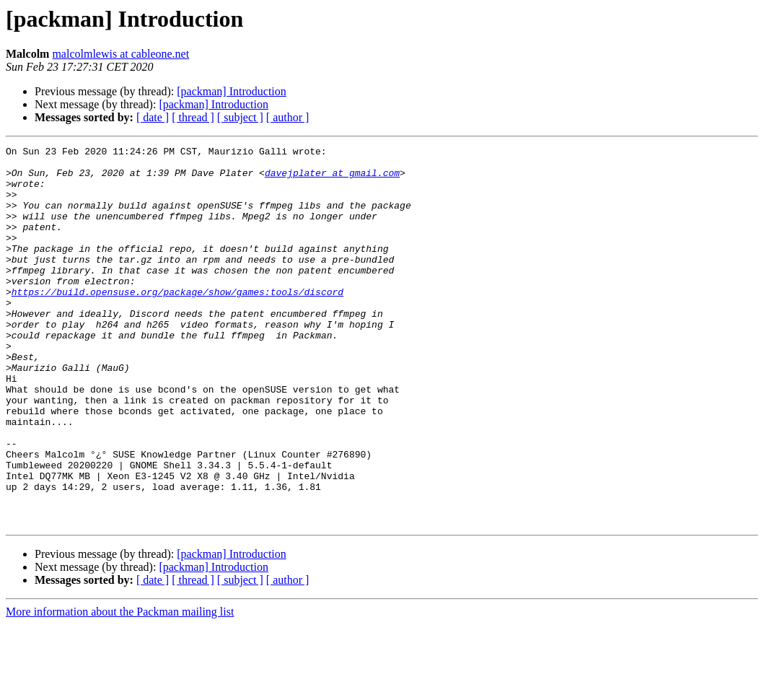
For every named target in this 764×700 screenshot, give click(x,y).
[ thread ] (193, 117)
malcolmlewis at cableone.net (120, 54)
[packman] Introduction (232, 91)
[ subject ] (240, 117)
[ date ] (153, 117)
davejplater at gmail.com (332, 179)
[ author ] (288, 117)
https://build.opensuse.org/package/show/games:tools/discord (177, 322)
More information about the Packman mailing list (120, 687)
